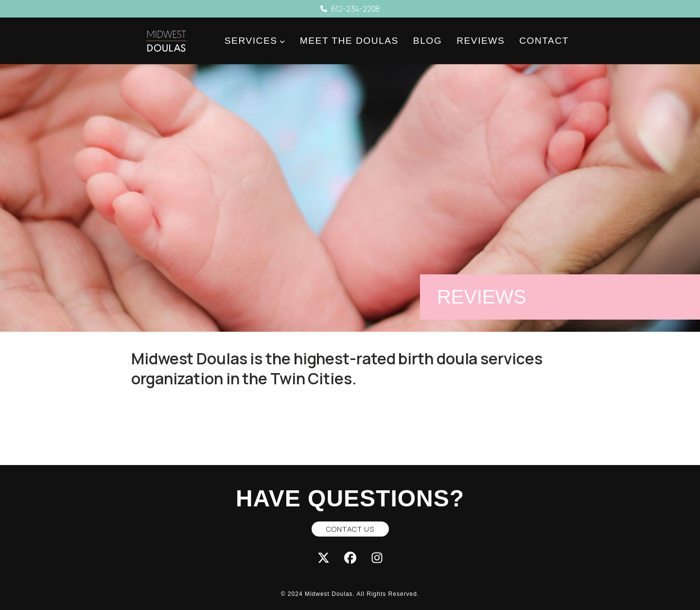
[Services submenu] (282, 41)
